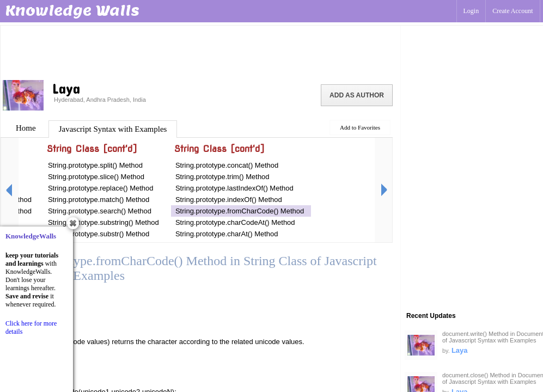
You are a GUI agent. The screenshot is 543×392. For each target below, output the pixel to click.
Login (471, 11)
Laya (460, 350)
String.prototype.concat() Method (227, 165)
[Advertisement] (200, 52)
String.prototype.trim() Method (222, 177)
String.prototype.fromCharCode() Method (240, 211)
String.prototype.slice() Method (96, 177)
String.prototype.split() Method (95, 165)
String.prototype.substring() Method (103, 222)
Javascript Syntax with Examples (113, 129)
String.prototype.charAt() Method (227, 234)
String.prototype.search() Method (100, 211)
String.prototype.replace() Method (101, 188)
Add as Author (357, 95)
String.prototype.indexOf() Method (229, 200)
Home (26, 128)
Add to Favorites (360, 127)
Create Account (513, 11)
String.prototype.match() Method (99, 200)
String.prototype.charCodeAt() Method (235, 222)
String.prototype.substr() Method (99, 234)
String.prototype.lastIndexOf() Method (234, 188)
